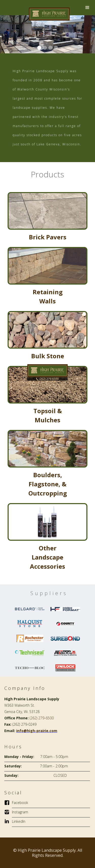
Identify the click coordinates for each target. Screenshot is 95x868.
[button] (87, 8)
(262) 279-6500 (42, 718)
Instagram (20, 812)
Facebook (20, 803)
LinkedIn (19, 821)
